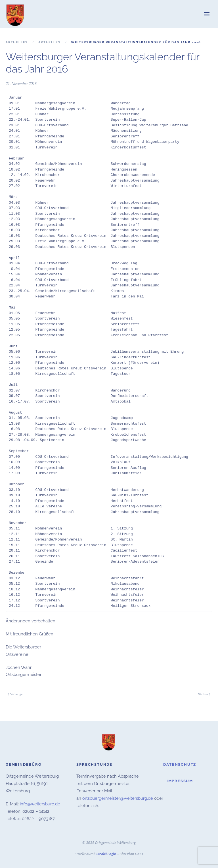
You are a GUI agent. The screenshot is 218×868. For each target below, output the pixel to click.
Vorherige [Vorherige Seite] (15, 694)
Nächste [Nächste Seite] (204, 694)
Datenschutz (180, 764)
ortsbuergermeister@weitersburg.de (118, 797)
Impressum (180, 780)
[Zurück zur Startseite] (16, 14)
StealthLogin (106, 853)
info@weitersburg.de (40, 803)
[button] (207, 14)
